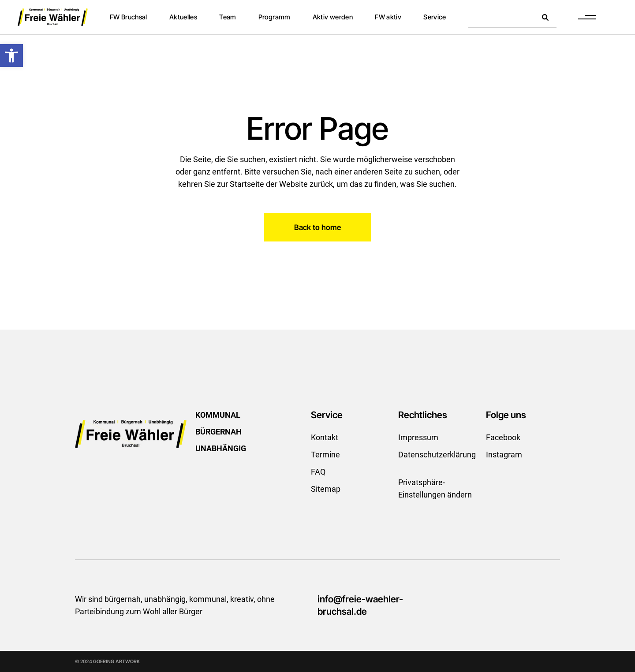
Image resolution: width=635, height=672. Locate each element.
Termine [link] (325, 455)
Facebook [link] (503, 437)
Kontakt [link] (325, 437)
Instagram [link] (504, 455)
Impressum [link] (418, 437)
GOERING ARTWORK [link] (117, 661)
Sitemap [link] (326, 489)
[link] (11, 56)
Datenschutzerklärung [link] (437, 455)
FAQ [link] (318, 472)
